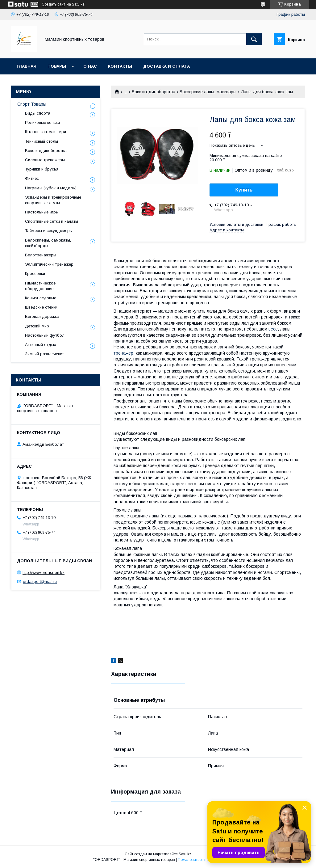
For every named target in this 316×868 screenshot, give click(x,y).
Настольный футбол (45, 335)
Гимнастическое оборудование (40, 286)
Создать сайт (53, 4)
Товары (57, 66)
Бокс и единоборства (154, 92)
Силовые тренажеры (45, 160)
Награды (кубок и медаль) (51, 188)
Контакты (120, 66)
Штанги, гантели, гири (46, 132)
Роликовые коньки (42, 122)
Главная (27, 66)
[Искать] (254, 39)
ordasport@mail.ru (40, 581)
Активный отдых (41, 345)
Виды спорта (38, 113)
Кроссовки (35, 274)
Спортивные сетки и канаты (52, 221)
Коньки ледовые (41, 298)
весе (273, 329)
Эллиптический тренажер (49, 264)
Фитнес (32, 178)
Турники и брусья (42, 169)
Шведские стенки (41, 307)
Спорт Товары (32, 104)
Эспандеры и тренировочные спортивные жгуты (53, 200)
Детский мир (37, 326)
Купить (244, 190)
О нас (90, 66)
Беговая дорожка (42, 316)
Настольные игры (42, 212)
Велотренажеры (41, 255)
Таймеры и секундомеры (49, 231)
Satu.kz (185, 854)
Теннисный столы (42, 141)
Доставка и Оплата (166, 66)
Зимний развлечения (45, 354)
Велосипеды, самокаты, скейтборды (48, 243)
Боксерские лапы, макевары (208, 92)
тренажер (123, 353)
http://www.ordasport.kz (44, 573)
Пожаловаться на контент (200, 860)
